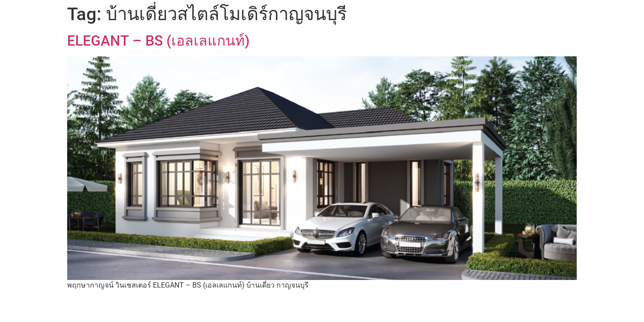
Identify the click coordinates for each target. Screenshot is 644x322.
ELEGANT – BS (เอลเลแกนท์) (158, 41)
